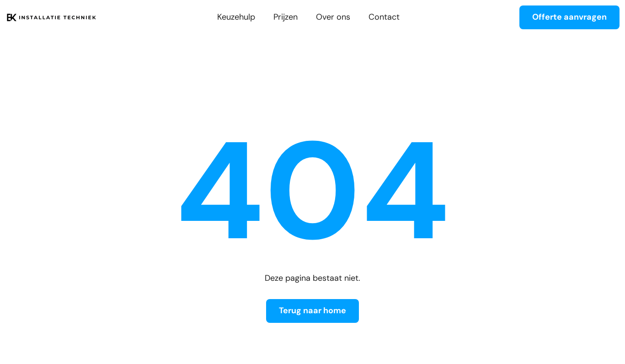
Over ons (333, 17)
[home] (51, 17)
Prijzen (286, 17)
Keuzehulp (236, 17)
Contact (384, 17)
